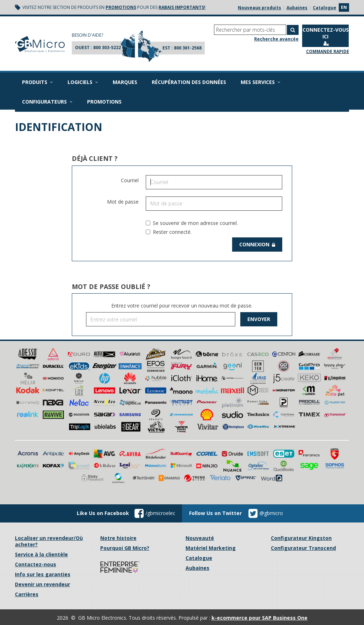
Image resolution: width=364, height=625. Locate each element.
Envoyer (259, 319)
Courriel (130, 180)
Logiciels (83, 82)
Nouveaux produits (259, 8)
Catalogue (325, 8)
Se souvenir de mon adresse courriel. (192, 223)
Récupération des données (189, 82)
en (344, 7)
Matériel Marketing (211, 548)
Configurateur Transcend (303, 548)
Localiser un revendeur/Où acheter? (49, 541)
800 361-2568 (188, 48)
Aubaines (297, 8)
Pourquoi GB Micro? (125, 548)
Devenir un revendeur (42, 584)
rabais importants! (182, 7)
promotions (121, 7)
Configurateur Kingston (301, 538)
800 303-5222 (107, 48)
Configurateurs (47, 102)
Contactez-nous (36, 564)
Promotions (104, 102)
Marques (125, 82)
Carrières (27, 594)
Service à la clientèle (41, 554)
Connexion (257, 244)
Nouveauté (200, 538)
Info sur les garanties (43, 574)
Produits (38, 82)
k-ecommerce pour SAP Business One (259, 618)
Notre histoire (118, 538)
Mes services (261, 82)
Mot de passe (123, 202)
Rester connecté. (169, 232)
